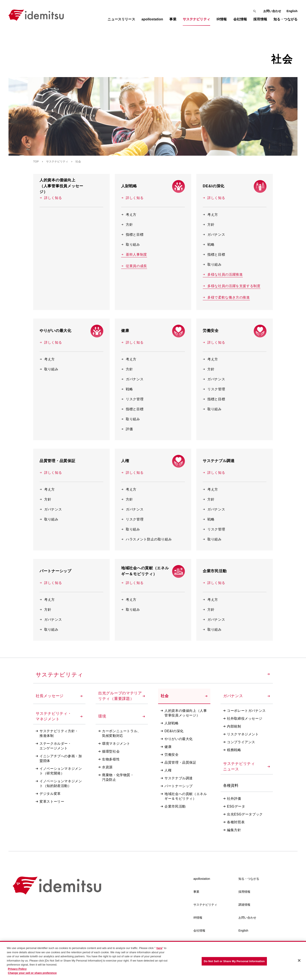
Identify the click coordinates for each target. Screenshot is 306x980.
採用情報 (244, 892)
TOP (36, 161)
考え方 (129, 215)
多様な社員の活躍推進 (223, 275)
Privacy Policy (17, 970)
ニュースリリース (121, 19)
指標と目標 (132, 235)
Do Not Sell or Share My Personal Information (234, 962)
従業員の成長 (134, 266)
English (292, 11)
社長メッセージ (59, 696)
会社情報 (199, 931)
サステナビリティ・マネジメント (59, 716)
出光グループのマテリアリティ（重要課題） (122, 696)
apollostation (202, 879)
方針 (127, 225)
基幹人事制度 (134, 255)
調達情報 (244, 905)
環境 (122, 716)
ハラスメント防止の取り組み (146, 539)
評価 (127, 429)
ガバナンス (214, 235)
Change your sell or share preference (32, 974)
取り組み (131, 245)
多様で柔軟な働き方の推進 (226, 298)
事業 (196, 892)
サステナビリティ (57, 161)
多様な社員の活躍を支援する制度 (232, 286)
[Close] (299, 962)
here (159, 950)
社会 (184, 696)
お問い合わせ (272, 11)
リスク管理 (132, 399)
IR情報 (198, 918)
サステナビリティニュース (246, 766)
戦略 (209, 245)
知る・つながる (249, 879)
